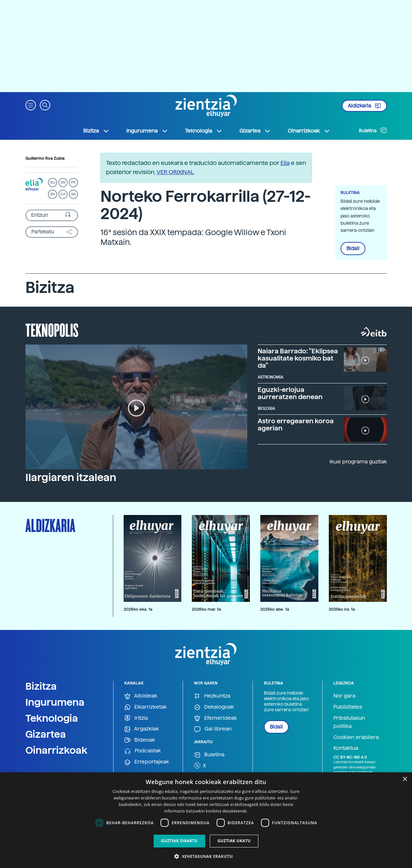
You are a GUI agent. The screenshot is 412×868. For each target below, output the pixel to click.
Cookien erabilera (356, 737)
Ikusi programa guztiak (358, 462)
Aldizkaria (364, 106)
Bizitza (41, 686)
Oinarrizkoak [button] (309, 131)
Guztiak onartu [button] (179, 841)
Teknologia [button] (204, 131)
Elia (285, 163)
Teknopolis (52, 330)
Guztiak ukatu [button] (234, 841)
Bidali (353, 249)
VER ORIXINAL (175, 172)
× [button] (405, 779)
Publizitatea (348, 707)
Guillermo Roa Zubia (45, 158)
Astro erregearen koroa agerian (296, 425)
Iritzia (136, 718)
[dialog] (206, 820)
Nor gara (344, 696)
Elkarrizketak (145, 707)
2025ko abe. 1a (275, 609)
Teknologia (52, 718)
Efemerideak (215, 718)
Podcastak (143, 751)
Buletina (373, 130)
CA (63, 194)
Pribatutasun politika (349, 722)
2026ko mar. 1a (206, 609)
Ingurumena (55, 702)
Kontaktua (346, 748)
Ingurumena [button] (147, 131)
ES (63, 182)
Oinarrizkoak (56, 750)
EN (53, 194)
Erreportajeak (147, 762)
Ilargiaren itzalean (71, 477)
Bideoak (140, 740)
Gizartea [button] (255, 131)
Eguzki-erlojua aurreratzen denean (290, 393)
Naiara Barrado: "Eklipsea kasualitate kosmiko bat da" (298, 358)
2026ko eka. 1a (138, 609)
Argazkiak (142, 729)
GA (73, 194)
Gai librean (213, 729)
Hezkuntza (212, 696)
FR (73, 182)
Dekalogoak (214, 707)
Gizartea (46, 734)
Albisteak (141, 696)
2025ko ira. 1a (342, 609)
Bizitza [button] (96, 131)
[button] (31, 105)
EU (53, 182)
